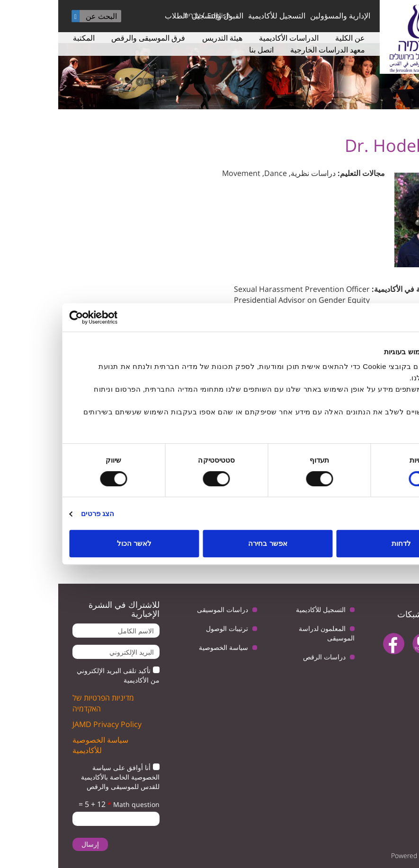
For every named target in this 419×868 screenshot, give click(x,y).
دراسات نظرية (255, 173)
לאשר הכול (76, 543)
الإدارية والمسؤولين (282, 16)
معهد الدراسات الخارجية (269, 50)
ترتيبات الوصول (169, 628)
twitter (394, 644)
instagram (386, 668)
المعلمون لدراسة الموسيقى (268, 633)
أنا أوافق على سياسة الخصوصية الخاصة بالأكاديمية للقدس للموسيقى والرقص (62, 777)
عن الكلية (292, 38)
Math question (75, 804)
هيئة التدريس (164, 38)
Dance (217, 173)
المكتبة (26, 38)
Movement (183, 173)
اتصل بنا (203, 50)
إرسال (32, 844)
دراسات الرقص (266, 657)
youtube (365, 644)
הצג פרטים (39, 513)
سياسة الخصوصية (165, 647)
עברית (134, 15)
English (161, 15)
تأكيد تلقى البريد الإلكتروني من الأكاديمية (60, 675)
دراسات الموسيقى (164, 609)
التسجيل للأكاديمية (218, 16)
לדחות (343, 543)
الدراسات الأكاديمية (231, 38)
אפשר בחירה (209, 543)
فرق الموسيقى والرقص (90, 38)
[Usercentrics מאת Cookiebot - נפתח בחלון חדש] (52, 317)
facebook (335, 644)
